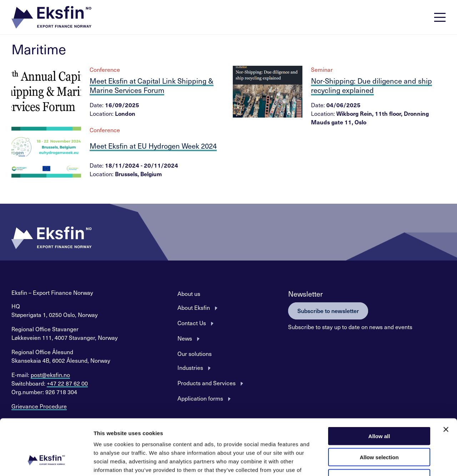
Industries (190, 367)
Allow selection (379, 409)
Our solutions (195, 353)
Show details (375, 462)
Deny (379, 430)
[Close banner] (446, 382)
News (185, 338)
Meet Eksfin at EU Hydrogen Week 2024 (153, 146)
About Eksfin (194, 307)
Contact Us (192, 323)
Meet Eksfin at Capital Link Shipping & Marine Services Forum (152, 85)
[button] (51, 17)
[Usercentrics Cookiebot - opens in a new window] (46, 462)
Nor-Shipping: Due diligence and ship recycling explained (371, 85)
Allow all (379, 388)
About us (189, 293)
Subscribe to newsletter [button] (328, 311)
